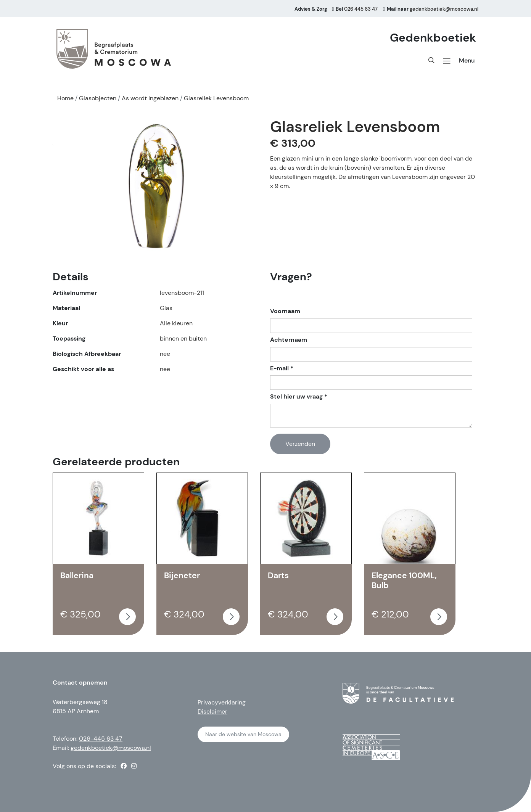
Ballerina (77, 576)
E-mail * (282, 368)
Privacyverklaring (222, 702)
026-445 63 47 (101, 739)
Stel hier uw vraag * (299, 397)
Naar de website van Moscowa (243, 734)
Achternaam (289, 340)
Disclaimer (212, 712)
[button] (447, 61)
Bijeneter (182, 576)
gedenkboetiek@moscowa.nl (111, 748)
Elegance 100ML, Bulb (404, 580)
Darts (278, 576)
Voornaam (285, 311)
